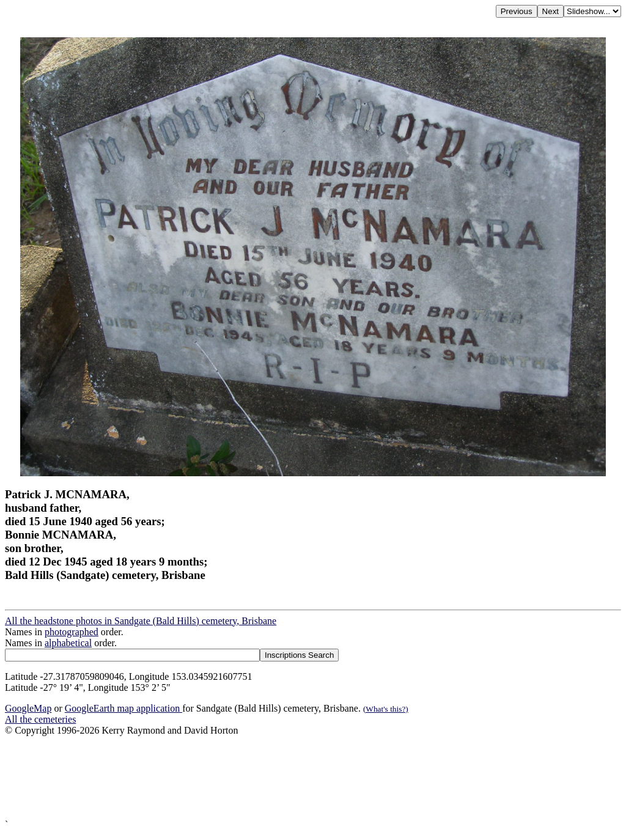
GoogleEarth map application (123, 708)
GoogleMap (28, 708)
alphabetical (68, 643)
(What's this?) (386, 709)
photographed (72, 632)
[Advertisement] (313, 778)
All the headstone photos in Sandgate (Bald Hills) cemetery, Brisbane (141, 621)
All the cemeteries (40, 719)
